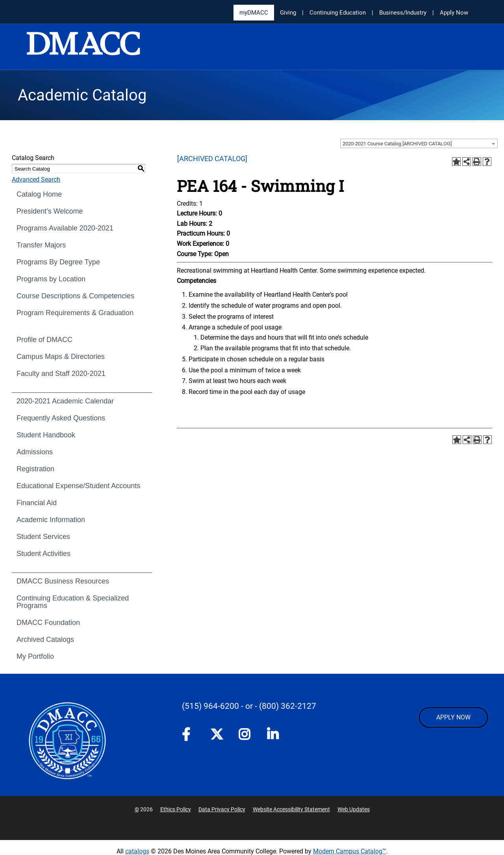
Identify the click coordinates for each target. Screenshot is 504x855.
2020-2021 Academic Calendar (65, 401)
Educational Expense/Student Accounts (78, 486)
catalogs (137, 851)
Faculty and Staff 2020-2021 (61, 374)
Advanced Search (36, 179)
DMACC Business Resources (63, 581)
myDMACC (254, 13)
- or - (249, 706)
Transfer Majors (41, 245)
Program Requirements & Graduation (75, 313)
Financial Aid (37, 503)
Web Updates (354, 809)
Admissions (35, 452)
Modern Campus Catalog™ (350, 851)
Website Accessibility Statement (291, 809)
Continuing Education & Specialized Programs (73, 602)
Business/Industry (403, 13)
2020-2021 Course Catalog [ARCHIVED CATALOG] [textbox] (397, 144)
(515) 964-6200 (210, 706)
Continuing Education (338, 13)
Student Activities (44, 554)
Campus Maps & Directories (61, 357)
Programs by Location (51, 279)
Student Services (43, 537)
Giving (288, 13)
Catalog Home (39, 194)
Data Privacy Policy (222, 809)
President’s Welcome (50, 211)
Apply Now (454, 13)
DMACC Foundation (48, 623)
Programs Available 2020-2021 (65, 228)
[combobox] (419, 143)
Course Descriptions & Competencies (75, 296)
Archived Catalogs (45, 639)
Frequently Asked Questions (61, 418)
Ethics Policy (176, 809)
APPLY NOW (453, 717)
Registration (35, 469)
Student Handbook (46, 435)
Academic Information (51, 520)
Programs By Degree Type (58, 262)
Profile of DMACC (44, 340)
